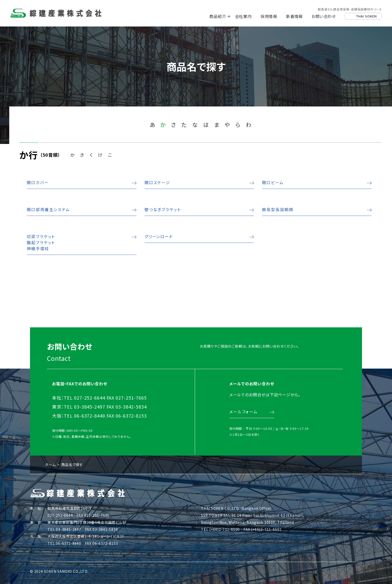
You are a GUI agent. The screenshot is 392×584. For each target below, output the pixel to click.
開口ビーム (272, 182)
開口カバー (38, 182)
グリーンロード (158, 236)
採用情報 (269, 16)
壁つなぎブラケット (162, 209)
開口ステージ (157, 182)
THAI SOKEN (366, 16)
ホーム (50, 463)
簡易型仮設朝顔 (277, 209)
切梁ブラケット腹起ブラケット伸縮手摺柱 (41, 242)
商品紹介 (218, 16)
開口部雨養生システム (48, 209)
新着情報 (294, 16)
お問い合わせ (324, 16)
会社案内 (243, 16)
